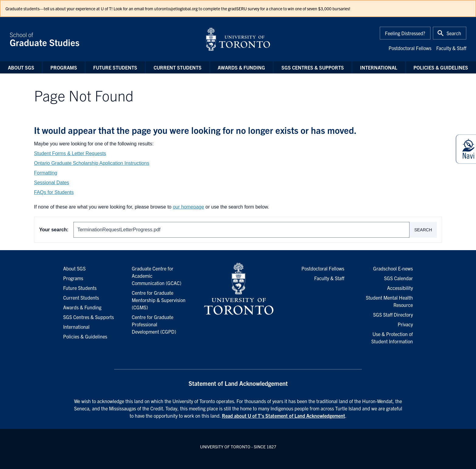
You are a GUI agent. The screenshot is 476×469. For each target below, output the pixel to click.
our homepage (188, 207)
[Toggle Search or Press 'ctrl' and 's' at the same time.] (450, 33)
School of (104, 39)
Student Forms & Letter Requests (70, 153)
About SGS (21, 67)
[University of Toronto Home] (238, 39)
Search (423, 230)
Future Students (115, 67)
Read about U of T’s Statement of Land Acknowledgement (284, 416)
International (379, 67)
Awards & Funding (241, 67)
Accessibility (400, 288)
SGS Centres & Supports (313, 67)
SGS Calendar (398, 278)
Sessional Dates (52, 183)
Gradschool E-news (393, 268)
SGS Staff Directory (393, 314)
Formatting (46, 173)
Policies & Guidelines (441, 67)
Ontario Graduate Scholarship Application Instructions (92, 163)
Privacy (405, 324)
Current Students (178, 67)
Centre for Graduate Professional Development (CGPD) (154, 324)
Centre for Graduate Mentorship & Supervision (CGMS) (159, 300)
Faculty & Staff (451, 48)
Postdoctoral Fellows (410, 48)
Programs (64, 67)
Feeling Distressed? (405, 33)
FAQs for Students (54, 192)
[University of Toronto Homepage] (238, 289)
